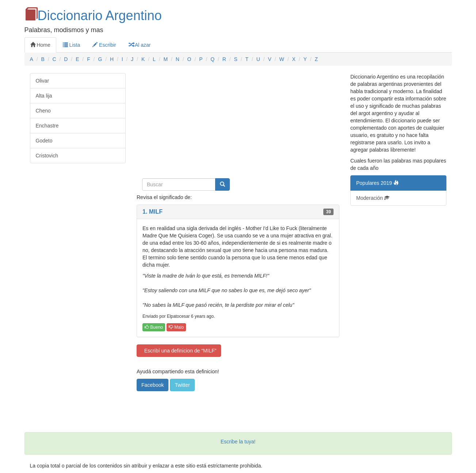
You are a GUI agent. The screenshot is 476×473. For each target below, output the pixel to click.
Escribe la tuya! (238, 442)
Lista (71, 45)
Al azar (140, 45)
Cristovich (47, 156)
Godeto (44, 141)
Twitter (182, 385)
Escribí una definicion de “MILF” (179, 351)
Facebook (153, 385)
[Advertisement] (238, 124)
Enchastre (47, 126)
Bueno (154, 327)
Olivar (43, 81)
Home (40, 45)
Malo (176, 327)
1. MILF (153, 212)
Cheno (43, 111)
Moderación (373, 198)
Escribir (104, 45)
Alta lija (44, 96)
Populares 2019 (377, 183)
